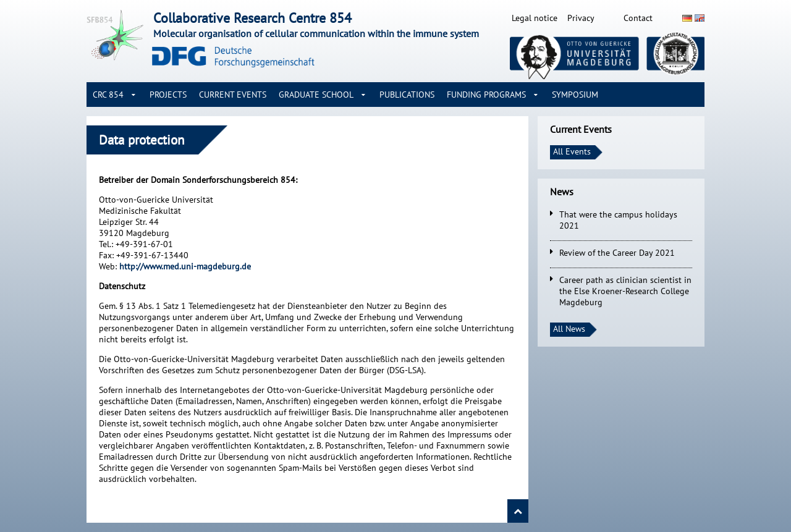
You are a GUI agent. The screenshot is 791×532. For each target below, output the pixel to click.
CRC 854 (108, 95)
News (562, 192)
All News (569, 329)
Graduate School (316, 95)
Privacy (581, 18)
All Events (572, 151)
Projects (168, 95)
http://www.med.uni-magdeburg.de (185, 266)
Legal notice (535, 18)
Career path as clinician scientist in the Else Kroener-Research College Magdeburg (625, 291)
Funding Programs (486, 95)
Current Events (233, 95)
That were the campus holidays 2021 (618, 220)
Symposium (575, 95)
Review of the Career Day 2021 (617, 253)
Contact (638, 18)
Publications (407, 95)
